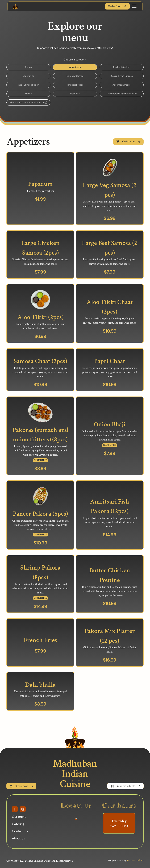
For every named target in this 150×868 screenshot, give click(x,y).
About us (18, 839)
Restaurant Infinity (135, 862)
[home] (15, 6)
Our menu (19, 818)
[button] (134, 6)
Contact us (20, 832)
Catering (18, 825)
